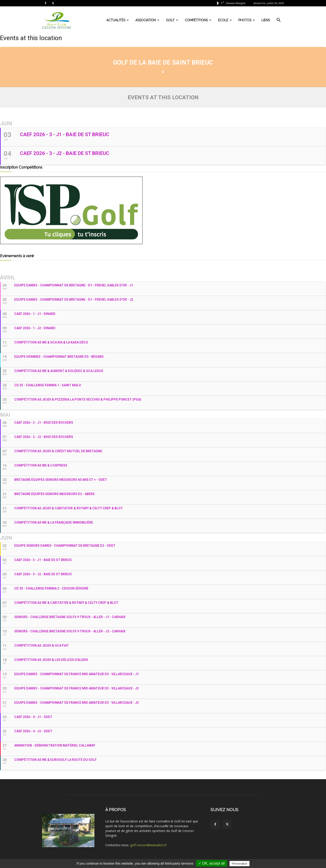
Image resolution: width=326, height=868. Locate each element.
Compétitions (198, 20)
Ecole (225, 20)
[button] (278, 21)
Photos (247, 20)
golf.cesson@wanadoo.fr (148, 845)
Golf (172, 20)
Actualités (118, 20)
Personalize (240, 864)
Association (147, 20)
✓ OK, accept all (212, 863)
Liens (266, 20)
